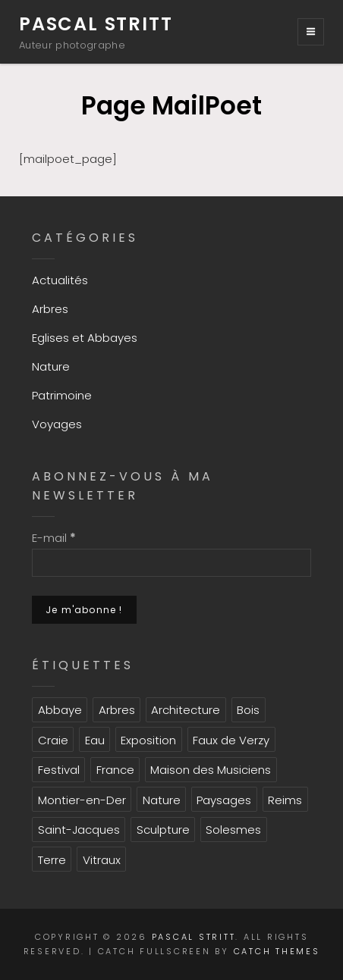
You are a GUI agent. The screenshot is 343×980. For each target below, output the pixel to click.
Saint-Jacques (79, 830)
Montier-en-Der (82, 800)
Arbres (50, 309)
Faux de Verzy (231, 740)
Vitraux (102, 860)
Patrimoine (62, 395)
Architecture (186, 710)
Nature (51, 366)
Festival (59, 770)
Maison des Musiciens (211, 770)
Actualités (60, 280)
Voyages (57, 424)
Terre (52, 860)
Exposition (148, 740)
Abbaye (60, 710)
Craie (53, 740)
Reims (285, 800)
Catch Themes (277, 951)
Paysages (224, 800)
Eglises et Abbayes (85, 338)
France (115, 770)
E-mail (54, 538)
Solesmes (233, 830)
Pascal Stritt (96, 24)
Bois (248, 710)
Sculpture (163, 830)
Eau (95, 740)
